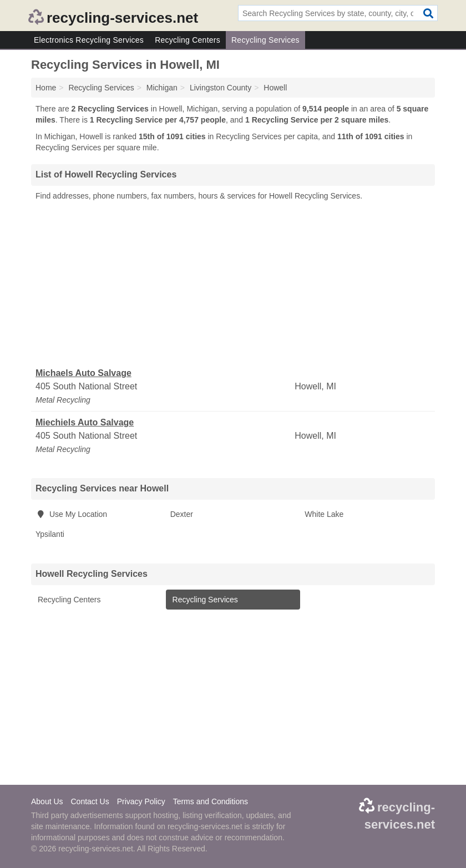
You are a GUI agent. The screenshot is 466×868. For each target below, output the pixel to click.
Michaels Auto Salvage (83, 373)
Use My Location (71, 514)
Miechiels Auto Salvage (85, 422)
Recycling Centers (188, 40)
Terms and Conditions (211, 801)
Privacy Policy (141, 801)
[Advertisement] (233, 285)
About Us (47, 801)
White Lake (324, 514)
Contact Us (90, 801)
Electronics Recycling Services (89, 40)
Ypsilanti (50, 534)
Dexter (182, 514)
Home (46, 88)
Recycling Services (265, 40)
